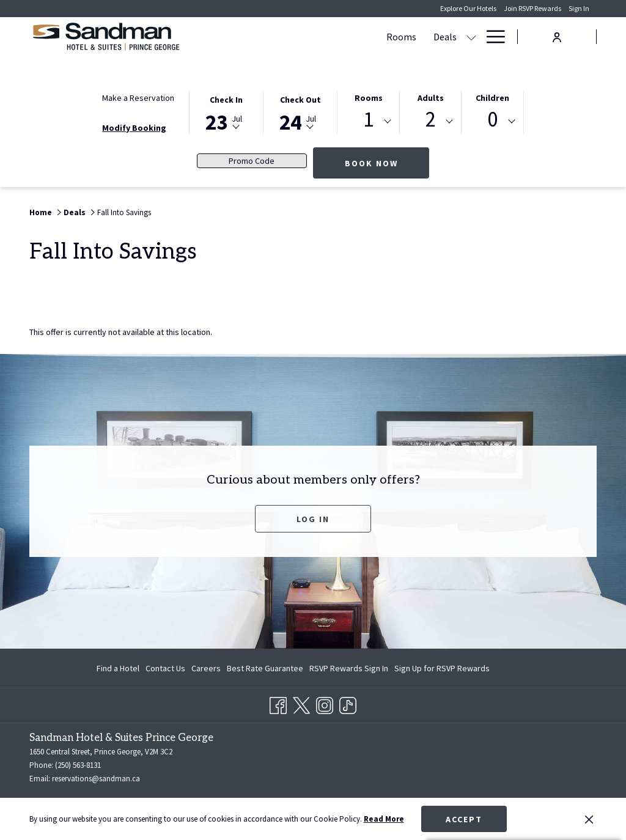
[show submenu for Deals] (307, 37)
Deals (75, 212)
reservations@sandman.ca (96, 779)
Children (492, 98)
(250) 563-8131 (78, 765)
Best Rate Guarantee (265, 668)
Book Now (387, 163)
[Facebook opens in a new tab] (278, 704)
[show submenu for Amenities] (424, 37)
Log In (313, 519)
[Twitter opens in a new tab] (301, 704)
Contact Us (165, 668)
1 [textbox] (368, 120)
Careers (206, 668)
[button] (226, 112)
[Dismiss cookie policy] (589, 819)
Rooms (369, 98)
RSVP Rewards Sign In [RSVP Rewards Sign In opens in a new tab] (349, 670)
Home (41, 212)
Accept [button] (464, 819)
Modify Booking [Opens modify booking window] (134, 128)
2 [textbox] (431, 120)
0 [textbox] (492, 120)
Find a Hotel (118, 668)
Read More (384, 819)
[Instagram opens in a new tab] (325, 704)
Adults (431, 98)
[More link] (491, 37)
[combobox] (368, 122)
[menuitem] (238, 37)
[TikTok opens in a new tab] (348, 704)
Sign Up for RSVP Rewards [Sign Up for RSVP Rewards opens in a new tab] (442, 670)
